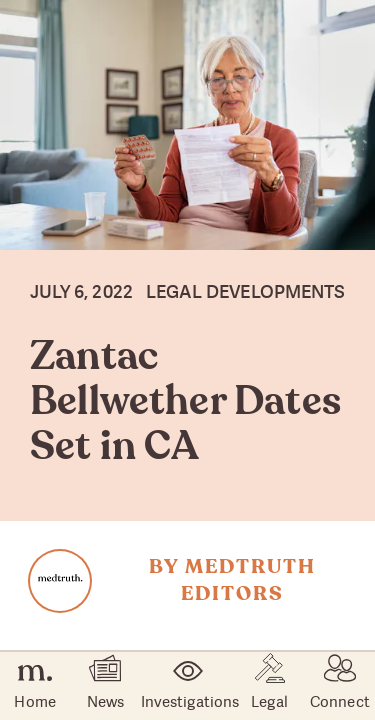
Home (34, 686)
